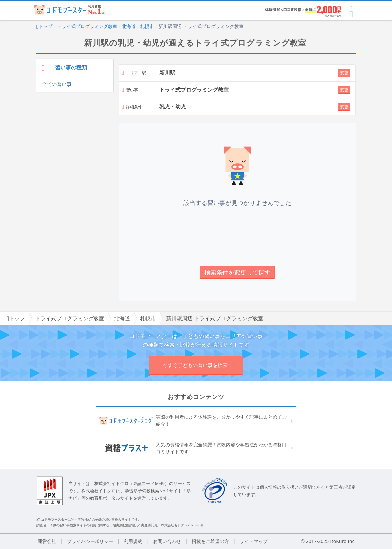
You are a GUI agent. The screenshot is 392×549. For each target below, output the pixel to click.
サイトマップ (254, 541)
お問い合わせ (167, 541)
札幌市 (147, 26)
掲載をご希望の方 (210, 541)
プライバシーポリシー (90, 541)
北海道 (129, 26)
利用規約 (133, 541)
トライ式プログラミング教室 (87, 26)
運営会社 (47, 541)
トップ (44, 26)
